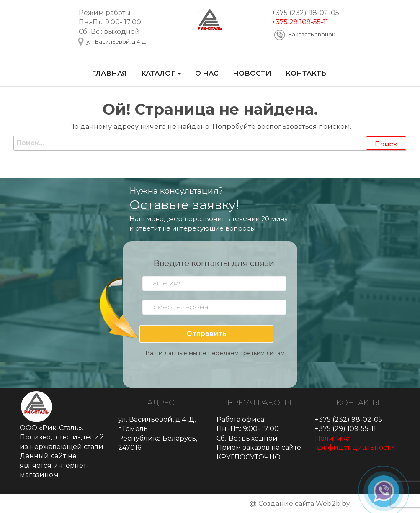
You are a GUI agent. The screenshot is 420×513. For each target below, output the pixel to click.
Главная (109, 73)
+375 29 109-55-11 (300, 22)
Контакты (307, 73)
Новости (252, 73)
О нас (207, 73)
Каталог (161, 73)
